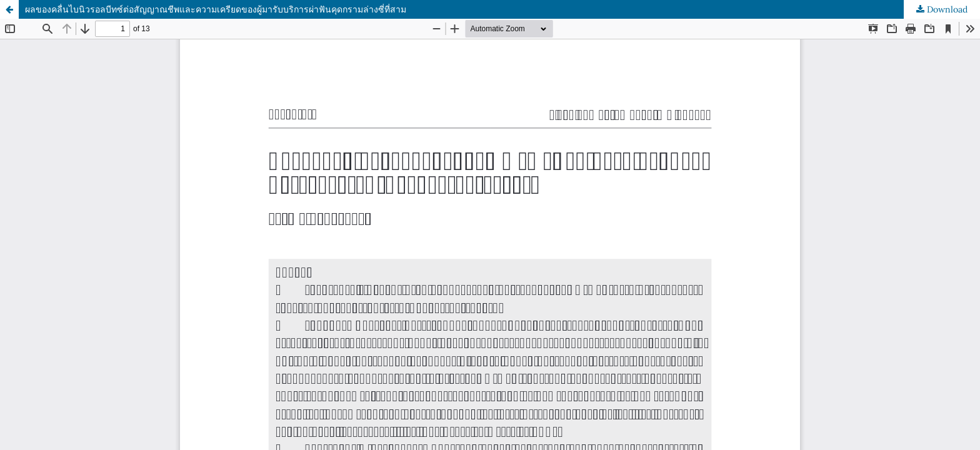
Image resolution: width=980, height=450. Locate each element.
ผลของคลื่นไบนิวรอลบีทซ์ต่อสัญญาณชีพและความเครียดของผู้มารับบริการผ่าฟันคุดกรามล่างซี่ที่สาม (216, 9)
